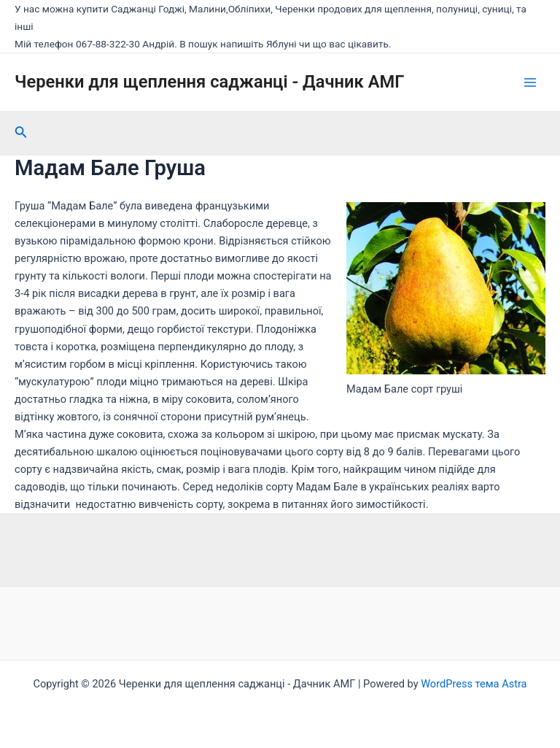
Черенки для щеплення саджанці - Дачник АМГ (209, 82)
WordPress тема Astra (474, 684)
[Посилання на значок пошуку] (21, 133)
